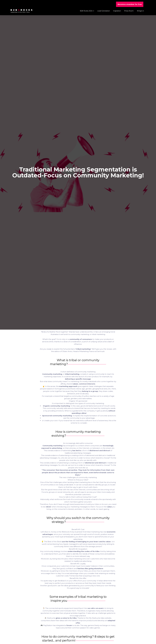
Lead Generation (104, 11)
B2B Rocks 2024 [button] (87, 11)
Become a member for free (130, 4)
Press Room (129, 11)
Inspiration (117, 11)
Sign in (140, 11)
